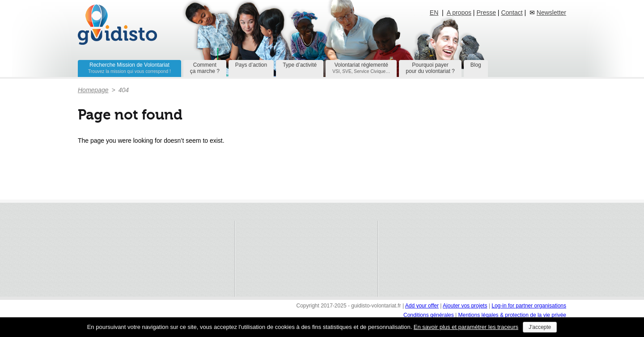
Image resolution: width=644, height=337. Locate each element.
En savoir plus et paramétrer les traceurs (466, 327)
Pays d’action (251, 65)
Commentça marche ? (205, 68)
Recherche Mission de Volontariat (129, 68)
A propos (459, 13)
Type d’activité (300, 65)
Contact (512, 13)
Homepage (93, 90)
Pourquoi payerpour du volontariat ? (430, 68)
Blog (476, 65)
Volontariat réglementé (361, 68)
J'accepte (540, 327)
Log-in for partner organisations (529, 306)
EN (434, 13)
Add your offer (422, 306)
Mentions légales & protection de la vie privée (512, 315)
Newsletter (551, 13)
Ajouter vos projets (465, 306)
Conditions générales (429, 315)
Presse (486, 13)
